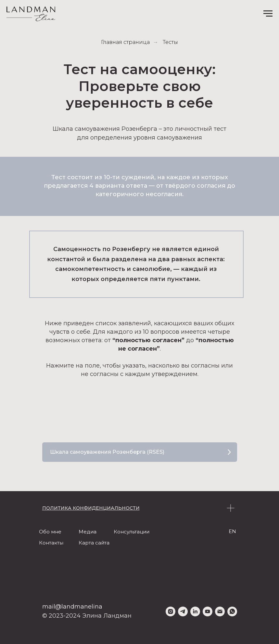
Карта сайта (94, 543)
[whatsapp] (232, 611)
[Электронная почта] (220, 611)
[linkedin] (195, 611)
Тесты (170, 42)
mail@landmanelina (72, 607)
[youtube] (208, 611)
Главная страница (125, 42)
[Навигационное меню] (268, 14)
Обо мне (50, 532)
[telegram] (183, 611)
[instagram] (171, 611)
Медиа (88, 532)
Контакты (51, 543)
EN (232, 531)
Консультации (132, 532)
